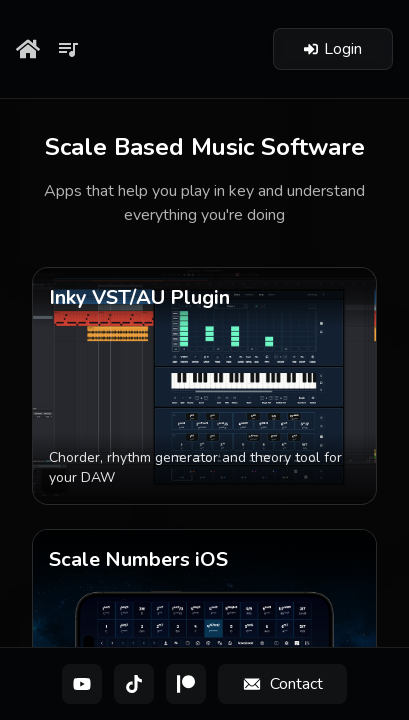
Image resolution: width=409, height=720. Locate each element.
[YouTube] (82, 684)
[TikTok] (134, 684)
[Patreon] (186, 684)
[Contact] (282, 684)
